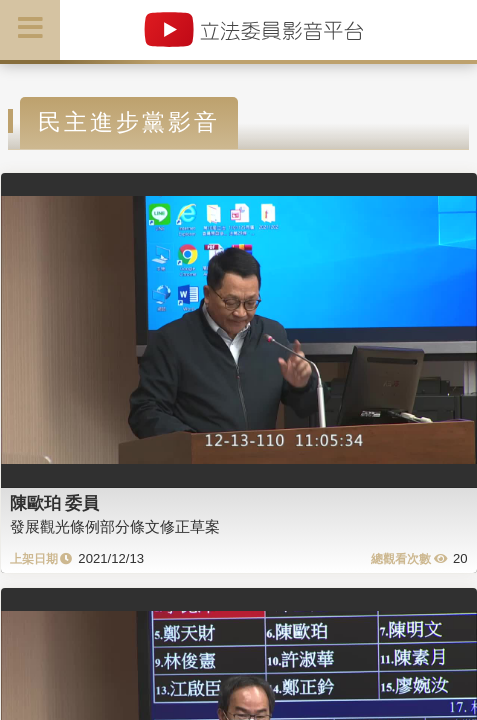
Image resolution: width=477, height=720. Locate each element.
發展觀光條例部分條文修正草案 (115, 526)
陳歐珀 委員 (55, 503)
